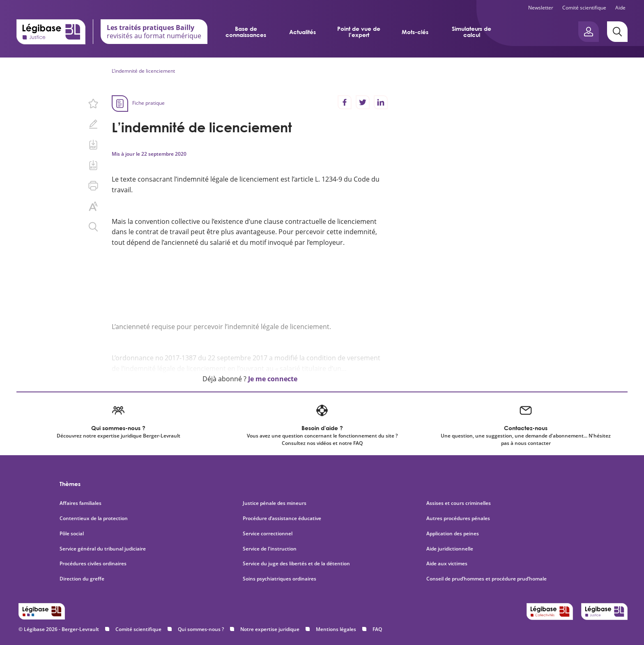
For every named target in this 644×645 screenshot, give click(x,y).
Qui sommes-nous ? (201, 629)
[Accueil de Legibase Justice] (51, 32)
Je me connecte (273, 379)
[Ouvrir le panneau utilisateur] (589, 32)
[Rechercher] (617, 32)
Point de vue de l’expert (359, 32)
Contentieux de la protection (94, 518)
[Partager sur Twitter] (363, 102)
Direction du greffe (82, 579)
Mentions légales (336, 629)
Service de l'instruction (270, 549)
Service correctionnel (268, 534)
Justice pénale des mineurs (275, 503)
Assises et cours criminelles (459, 503)
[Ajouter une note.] (93, 124)
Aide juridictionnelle (450, 549)
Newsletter (541, 8)
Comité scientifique (584, 8)
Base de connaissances (246, 32)
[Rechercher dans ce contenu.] (93, 227)
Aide (620, 8)
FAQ (377, 629)
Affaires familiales (80, 503)
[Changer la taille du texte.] (93, 206)
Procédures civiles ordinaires (93, 564)
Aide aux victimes (447, 564)
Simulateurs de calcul (471, 32)
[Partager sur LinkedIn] (381, 102)
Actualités (302, 32)
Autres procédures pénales (458, 518)
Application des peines (453, 534)
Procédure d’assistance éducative (283, 518)
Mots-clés (415, 32)
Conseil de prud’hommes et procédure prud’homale (487, 579)
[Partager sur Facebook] (345, 102)
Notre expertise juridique (270, 629)
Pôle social (72, 534)
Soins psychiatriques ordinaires (279, 579)
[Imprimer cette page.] (93, 186)
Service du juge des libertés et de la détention (296, 564)
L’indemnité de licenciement (143, 71)
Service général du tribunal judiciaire (103, 549)
